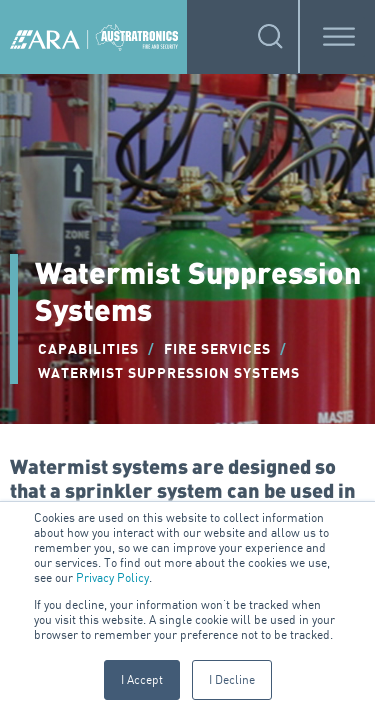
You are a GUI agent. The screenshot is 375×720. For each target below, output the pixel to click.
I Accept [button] (142, 679)
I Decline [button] (232, 679)
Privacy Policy (112, 577)
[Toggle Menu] (339, 36)
